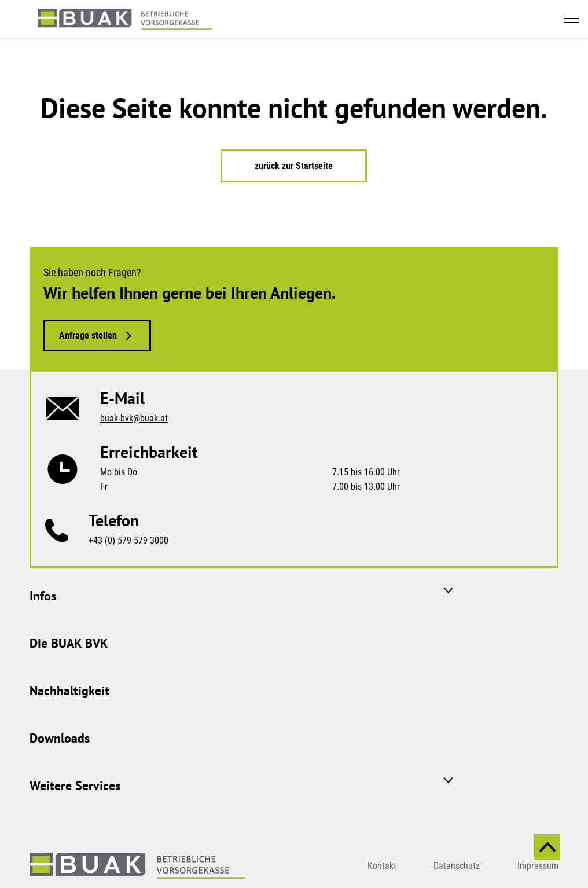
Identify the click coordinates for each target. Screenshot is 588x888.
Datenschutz (457, 866)
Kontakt (382, 866)
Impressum (538, 866)
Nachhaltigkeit (69, 691)
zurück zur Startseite (294, 166)
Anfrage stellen (88, 335)
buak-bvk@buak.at (134, 418)
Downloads (60, 738)
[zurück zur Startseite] (125, 19)
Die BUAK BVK (69, 643)
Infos (43, 596)
